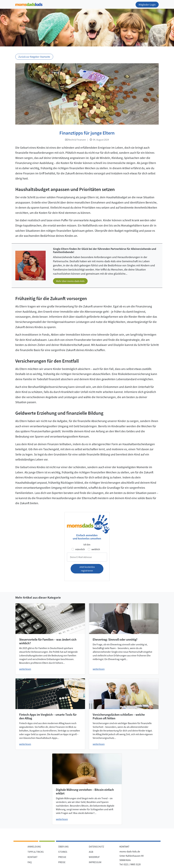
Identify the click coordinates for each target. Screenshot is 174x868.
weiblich (96, 549)
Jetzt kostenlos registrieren (87, 569)
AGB (91, 852)
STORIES (63, 852)
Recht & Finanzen (76, 140)
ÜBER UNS (63, 847)
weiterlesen (25, 669)
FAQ (30, 862)
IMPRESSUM (95, 862)
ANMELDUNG (34, 847)
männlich (80, 549)
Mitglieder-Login (147, 5)
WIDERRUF (94, 857)
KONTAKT (33, 857)
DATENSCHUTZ (96, 847)
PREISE (62, 862)
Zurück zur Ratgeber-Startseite (34, 57)
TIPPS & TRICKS (36, 852)
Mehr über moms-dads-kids (70, 281)
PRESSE (62, 857)
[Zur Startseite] (29, 4)
